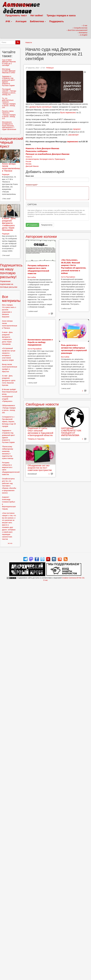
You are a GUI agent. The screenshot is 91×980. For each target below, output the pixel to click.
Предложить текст (16, 15)
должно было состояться (41, 107)
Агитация (21, 21)
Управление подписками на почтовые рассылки (9, 284)
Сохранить (32, 225)
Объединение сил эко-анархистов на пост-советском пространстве (40, 468)
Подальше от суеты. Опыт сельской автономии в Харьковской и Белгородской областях (40, 432)
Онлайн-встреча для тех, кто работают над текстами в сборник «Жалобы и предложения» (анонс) (9, 486)
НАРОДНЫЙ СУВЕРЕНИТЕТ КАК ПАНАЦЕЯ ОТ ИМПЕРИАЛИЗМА (71, 432)
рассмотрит (74, 135)
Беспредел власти (47, 159)
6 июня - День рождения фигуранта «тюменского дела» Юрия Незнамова (9, 224)
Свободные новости (42, 404)
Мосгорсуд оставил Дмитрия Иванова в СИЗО (9, 71)
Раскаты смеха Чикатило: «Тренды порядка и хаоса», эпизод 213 (9, 115)
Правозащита (60, 159)
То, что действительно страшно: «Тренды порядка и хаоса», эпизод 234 (9, 103)
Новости (29, 42)
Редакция (50, 68)
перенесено (73, 142)
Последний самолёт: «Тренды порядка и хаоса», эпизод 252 (9, 92)
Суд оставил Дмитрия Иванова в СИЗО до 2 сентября (9, 63)
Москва (29, 164)
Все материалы (11, 299)
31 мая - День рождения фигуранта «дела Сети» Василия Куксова (9, 380)
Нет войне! (37, 15)
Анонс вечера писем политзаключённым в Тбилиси (12, 167)
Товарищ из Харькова (36, 439)
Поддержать (57, 21)
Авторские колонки (41, 237)
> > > (10, 543)
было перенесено (68, 113)
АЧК (9, 21)
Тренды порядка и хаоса (61, 15)
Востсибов (32, 277)
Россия (28, 161)
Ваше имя (30, 176)
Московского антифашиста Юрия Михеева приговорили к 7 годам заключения (9, 126)
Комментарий (32, 185)
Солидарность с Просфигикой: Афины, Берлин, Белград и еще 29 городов (9, 422)
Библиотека (38, 21)
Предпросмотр (47, 225)
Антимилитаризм (32, 159)
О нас (45, 580)
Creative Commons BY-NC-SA (73, 578)
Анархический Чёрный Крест (12, 142)
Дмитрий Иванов (32, 166)
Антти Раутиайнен (68, 277)
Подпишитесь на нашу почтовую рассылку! (11, 271)
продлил (77, 129)
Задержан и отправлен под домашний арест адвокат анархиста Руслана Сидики (8, 81)
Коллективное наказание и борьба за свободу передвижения (40, 342)
